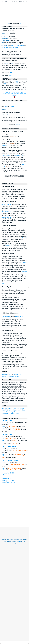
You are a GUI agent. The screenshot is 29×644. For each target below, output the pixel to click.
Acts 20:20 (5, 421)
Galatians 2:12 (6, 145)
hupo (7, 64)
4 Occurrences (6, 475)
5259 (16, 82)
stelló (12, 107)
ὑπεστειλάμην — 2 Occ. (9, 478)
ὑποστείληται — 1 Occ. (8, 482)
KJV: (3, 428)
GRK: (3, 423)
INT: (3, 430)
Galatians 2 (8, 245)
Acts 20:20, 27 (7, 205)
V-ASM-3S (14, 461)
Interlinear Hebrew (18, 408)
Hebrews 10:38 (6, 156)
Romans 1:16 (17, 375)
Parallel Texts (15, 414)
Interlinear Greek (7, 408)
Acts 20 (24, 238)
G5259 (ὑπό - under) (18, 46)
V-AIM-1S (12, 421)
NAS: (3, 426)
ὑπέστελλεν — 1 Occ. (8, 480)
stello (13, 64)
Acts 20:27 (5, 435)
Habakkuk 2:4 (19, 156)
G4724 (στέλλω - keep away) (10, 48)
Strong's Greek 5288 (8, 473)
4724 (6, 84)
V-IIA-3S (14, 447)
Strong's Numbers (7, 410)
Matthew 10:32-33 (7, 375)
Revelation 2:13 (14, 376)
